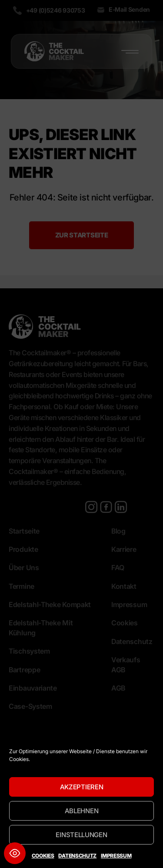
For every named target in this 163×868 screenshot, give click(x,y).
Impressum (116, 856)
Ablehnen (82, 811)
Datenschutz (77, 856)
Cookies (43, 856)
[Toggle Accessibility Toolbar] (15, 853)
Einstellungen (81, 835)
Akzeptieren (82, 787)
